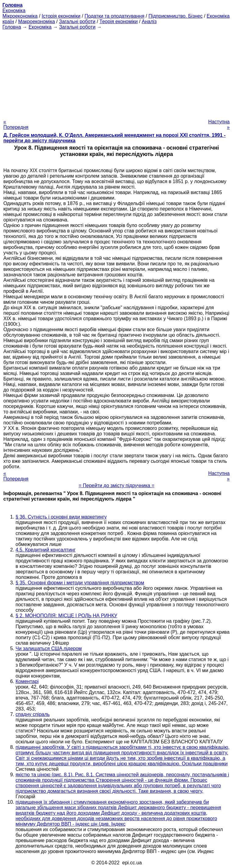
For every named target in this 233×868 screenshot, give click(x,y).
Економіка (14, 11)
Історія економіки (61, 16)
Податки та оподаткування (114, 16)
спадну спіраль (33, 714)
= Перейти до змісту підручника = (117, 485)
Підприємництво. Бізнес (176, 16)
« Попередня (16, 124)
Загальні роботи (77, 21)
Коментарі (27, 681)
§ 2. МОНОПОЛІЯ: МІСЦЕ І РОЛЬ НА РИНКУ (66, 616)
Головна (12, 27)
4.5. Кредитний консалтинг (46, 550)
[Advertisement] (116, 73)
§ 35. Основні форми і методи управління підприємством (80, 583)
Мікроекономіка (20, 16)
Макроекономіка (36, 21)
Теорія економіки (118, 21)
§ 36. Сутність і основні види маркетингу (61, 517)
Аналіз (149, 21)
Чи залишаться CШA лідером (49, 648)
